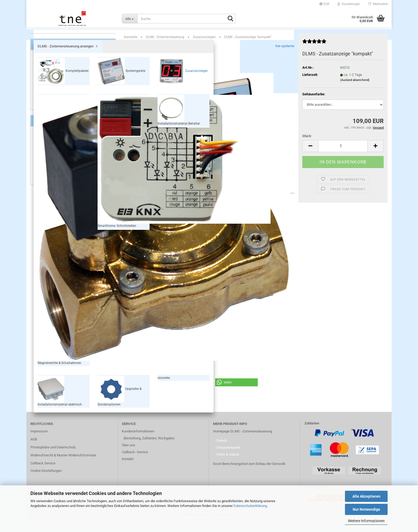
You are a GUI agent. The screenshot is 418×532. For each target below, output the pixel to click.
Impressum (39, 442)
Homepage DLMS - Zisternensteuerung (242, 442)
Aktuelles (44, 206)
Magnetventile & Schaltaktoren (67, 96)
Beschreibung (142, 197)
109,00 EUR (73, 288)
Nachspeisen (47, 182)
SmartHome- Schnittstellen (64, 105)
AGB (34, 450)
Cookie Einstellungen (46, 481)
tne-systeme (285, 57)
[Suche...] (130, 19)
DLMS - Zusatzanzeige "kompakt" (73, 277)
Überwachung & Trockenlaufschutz (64, 177)
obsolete (45, 140)
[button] (324, 4)
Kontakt (128, 470)
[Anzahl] (343, 157)
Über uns (128, 456)
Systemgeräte (54, 78)
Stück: (307, 147)
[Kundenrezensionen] (314, 54)
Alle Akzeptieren (366, 496)
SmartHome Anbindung (55, 192)
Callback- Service (135, 463)
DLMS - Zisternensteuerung (209, 35)
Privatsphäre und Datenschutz (53, 458)
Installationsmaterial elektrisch (67, 122)
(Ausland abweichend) (355, 91)
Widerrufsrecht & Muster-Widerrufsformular (63, 466)
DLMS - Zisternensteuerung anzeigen (67, 60)
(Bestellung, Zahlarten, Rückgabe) (149, 449)
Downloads (177, 197)
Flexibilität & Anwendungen (57, 197)
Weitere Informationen (366, 521)
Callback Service (43, 474)
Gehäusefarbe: (314, 105)
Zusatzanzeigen (56, 87)
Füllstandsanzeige (51, 172)
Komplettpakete (56, 69)
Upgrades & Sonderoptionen (65, 132)
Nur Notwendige (366, 509)
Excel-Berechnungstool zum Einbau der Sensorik (249, 474)
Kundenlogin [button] (349, 4)
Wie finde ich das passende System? (65, 212)
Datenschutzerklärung (250, 506)
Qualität (43, 202)
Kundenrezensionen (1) (221, 197)
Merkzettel (378, 4)
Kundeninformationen (138, 442)
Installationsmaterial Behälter (66, 113)
